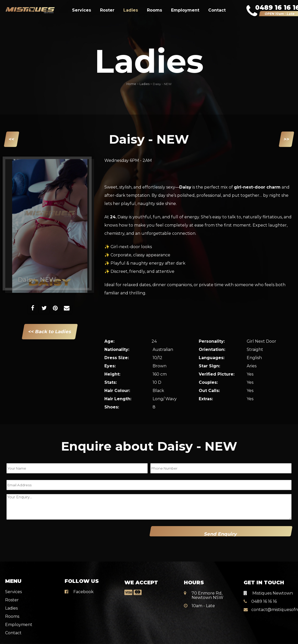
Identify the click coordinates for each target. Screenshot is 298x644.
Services (82, 10)
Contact (217, 10)
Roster (107, 10)
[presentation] (39, 534)
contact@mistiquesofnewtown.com (268, 604)
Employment (185, 10)
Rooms (155, 10)
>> (286, 139)
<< (12, 139)
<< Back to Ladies (50, 332)
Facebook (79, 587)
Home (131, 84)
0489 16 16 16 (260, 595)
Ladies (131, 10)
